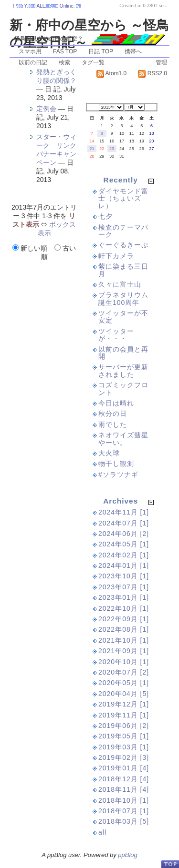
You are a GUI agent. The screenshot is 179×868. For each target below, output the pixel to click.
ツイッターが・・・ (116, 335)
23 (112, 149)
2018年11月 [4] (124, 789)
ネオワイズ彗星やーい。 (123, 439)
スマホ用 (30, 51)
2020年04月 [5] (124, 694)
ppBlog (127, 855)
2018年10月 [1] (124, 800)
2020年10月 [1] (124, 662)
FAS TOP (65, 51)
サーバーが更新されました (123, 370)
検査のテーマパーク (123, 231)
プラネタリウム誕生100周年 (123, 298)
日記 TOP (101, 51)
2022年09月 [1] (124, 619)
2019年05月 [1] (124, 736)
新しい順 (31, 248)
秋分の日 (113, 414)
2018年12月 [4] (124, 779)
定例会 (46, 109)
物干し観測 (116, 464)
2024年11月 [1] (124, 512)
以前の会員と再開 (123, 353)
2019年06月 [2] (124, 726)
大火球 (109, 453)
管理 (161, 62)
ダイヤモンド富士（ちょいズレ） (123, 198)
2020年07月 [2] (124, 672)
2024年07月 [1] (124, 523)
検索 (64, 62)
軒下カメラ (116, 256)
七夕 (105, 216)
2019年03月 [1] (124, 747)
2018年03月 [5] (124, 821)
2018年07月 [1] (124, 811)
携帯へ (133, 51)
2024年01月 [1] (124, 565)
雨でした (113, 424)
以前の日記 (33, 62)
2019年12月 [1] (124, 704)
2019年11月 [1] (124, 715)
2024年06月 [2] (124, 534)
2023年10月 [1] (124, 576)
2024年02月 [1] (124, 555)
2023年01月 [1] (124, 597)
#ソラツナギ (118, 474)
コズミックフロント (123, 389)
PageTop (170, 864)
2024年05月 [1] (124, 544)
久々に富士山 (120, 284)
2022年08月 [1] (124, 629)
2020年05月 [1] (124, 683)
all (102, 832)
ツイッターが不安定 (123, 317)
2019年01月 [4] (124, 768)
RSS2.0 (153, 73)
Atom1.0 (111, 73)
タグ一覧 (93, 62)
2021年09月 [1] (124, 651)
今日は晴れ (116, 403)
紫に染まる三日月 (123, 270)
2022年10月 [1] (124, 608)
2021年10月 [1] (124, 640)
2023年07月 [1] (124, 587)
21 (92, 149)
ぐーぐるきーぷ (123, 245)
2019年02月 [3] (124, 757)
